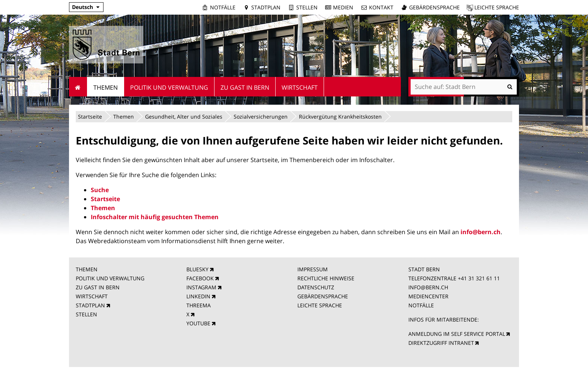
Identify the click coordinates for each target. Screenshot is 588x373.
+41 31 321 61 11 (479, 278)
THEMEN (87, 269)
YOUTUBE (198, 323)
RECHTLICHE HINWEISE (326, 278)
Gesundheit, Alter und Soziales (184, 117)
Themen (124, 117)
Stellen (307, 7)
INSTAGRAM (201, 287)
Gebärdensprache (434, 7)
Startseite (90, 117)
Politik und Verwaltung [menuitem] (169, 87)
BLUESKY (197, 269)
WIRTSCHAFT (92, 296)
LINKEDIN (198, 296)
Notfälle (223, 7)
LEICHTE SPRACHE (320, 305)
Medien (343, 7)
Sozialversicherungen (261, 117)
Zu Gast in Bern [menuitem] (245, 87)
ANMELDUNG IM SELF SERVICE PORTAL (457, 334)
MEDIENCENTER (428, 296)
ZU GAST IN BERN (98, 287)
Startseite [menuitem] (78, 87)
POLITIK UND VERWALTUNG (110, 278)
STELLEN (86, 314)
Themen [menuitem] (106, 87)
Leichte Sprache (497, 7)
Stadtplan (266, 7)
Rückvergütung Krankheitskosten (340, 117)
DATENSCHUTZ (316, 287)
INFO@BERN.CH (428, 287)
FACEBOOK (200, 278)
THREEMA (199, 305)
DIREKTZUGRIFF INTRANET (441, 343)
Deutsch (82, 7)
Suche (100, 190)
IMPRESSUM (313, 269)
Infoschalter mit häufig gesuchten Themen (155, 217)
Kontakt (381, 7)
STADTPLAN (90, 305)
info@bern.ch (481, 232)
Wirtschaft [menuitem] (300, 87)
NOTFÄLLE (421, 305)
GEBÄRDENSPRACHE (323, 296)
